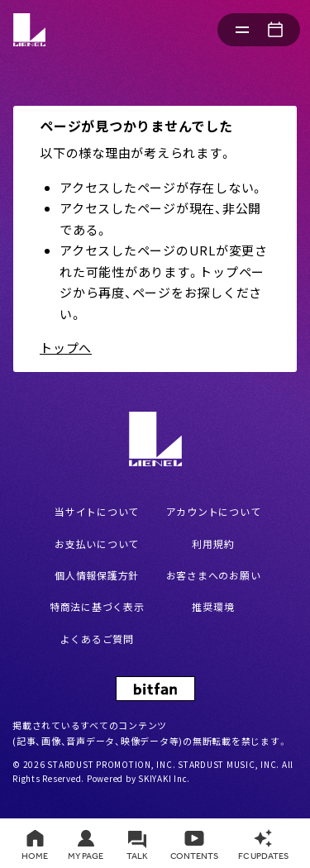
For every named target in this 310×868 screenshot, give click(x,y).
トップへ (66, 348)
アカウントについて (214, 511)
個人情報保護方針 (97, 575)
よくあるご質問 (97, 639)
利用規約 (213, 544)
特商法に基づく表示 (97, 606)
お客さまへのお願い (214, 575)
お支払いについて (97, 544)
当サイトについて (97, 511)
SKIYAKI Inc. (164, 778)
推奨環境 (213, 606)
